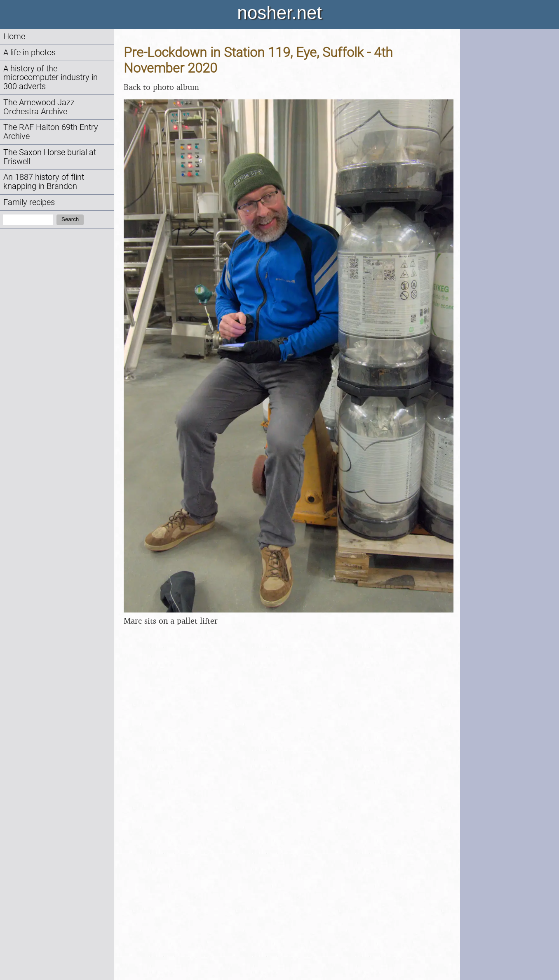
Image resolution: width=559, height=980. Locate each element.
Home (14, 37)
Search (70, 219)
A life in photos (29, 53)
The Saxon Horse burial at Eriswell (50, 157)
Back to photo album (161, 87)
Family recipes (29, 202)
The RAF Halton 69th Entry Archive (51, 132)
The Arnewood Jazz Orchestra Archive (39, 107)
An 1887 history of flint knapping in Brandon (44, 182)
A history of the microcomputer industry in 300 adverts (50, 78)
